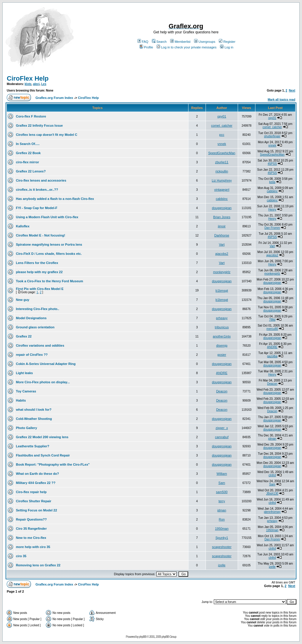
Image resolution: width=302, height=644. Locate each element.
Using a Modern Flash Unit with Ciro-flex (47, 217)
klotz (28, 84)
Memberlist (180, 42)
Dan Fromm (272, 228)
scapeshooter (222, 547)
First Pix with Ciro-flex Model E (40, 289)
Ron (222, 519)
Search (159, 42)
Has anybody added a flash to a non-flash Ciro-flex (55, 199)
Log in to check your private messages (187, 47)
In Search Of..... (28, 144)
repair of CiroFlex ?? (32, 355)
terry (222, 501)
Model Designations (31, 318)
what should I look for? (34, 410)
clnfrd (272, 475)
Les (44, 84)
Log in (227, 47)
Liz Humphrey (222, 180)
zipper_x (222, 428)
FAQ (143, 42)
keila (272, 182)
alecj (36, 84)
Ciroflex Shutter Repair (34, 501)
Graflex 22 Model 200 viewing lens (42, 437)
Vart (222, 244)
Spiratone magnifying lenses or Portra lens (49, 244)
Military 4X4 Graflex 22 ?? (36, 483)
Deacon (272, 384)
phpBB (143, 637)
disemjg (222, 345)
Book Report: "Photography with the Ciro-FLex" (53, 464)
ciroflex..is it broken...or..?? (37, 190)
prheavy (222, 318)
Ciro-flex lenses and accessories (41, 180)
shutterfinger (272, 136)
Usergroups (205, 42)
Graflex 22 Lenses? (31, 171)
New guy (23, 300)
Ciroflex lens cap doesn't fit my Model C (47, 135)
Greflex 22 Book (28, 153)
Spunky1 (222, 538)
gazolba (272, 356)
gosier (222, 355)
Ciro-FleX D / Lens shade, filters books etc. (49, 254)
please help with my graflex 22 (39, 272)
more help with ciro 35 (33, 547)
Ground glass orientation (35, 327)
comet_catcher (222, 125)
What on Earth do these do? (37, 474)
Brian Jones (222, 217)
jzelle (222, 565)
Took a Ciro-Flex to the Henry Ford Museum (50, 281)
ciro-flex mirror (27, 162)
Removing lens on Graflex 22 (38, 565)
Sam (222, 483)
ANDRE (272, 347)
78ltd (272, 320)
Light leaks (24, 373)
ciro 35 (21, 556)
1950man (222, 529)
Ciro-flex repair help (31, 492)
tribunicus (222, 327)
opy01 (222, 116)
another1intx (222, 336)
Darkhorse (222, 235)
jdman (272, 439)
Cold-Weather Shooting (34, 419)
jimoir (222, 226)
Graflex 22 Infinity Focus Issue (39, 125)
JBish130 (272, 494)
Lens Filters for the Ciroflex (37, 263)
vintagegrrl (222, 190)
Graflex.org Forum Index (54, 98)
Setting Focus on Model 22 (36, 510)
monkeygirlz (222, 272)
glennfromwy (272, 512)
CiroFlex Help (28, 78)
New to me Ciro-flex (31, 538)
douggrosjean (222, 208)
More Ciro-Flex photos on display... (43, 382)
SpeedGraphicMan (222, 153)
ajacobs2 (222, 254)
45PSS (272, 164)
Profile (146, 47)
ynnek (222, 144)
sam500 (222, 492)
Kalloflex (23, 226)
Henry (272, 209)
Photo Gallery (27, 428)
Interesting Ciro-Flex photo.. (38, 309)
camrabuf (222, 437)
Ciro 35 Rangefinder (31, 529)
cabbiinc (272, 191)
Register (227, 42)
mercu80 (272, 329)
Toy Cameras (26, 391)
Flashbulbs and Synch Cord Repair (43, 455)
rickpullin (222, 171)
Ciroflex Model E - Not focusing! (41, 235)
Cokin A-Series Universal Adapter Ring (46, 364)
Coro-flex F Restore (31, 116)
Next (292, 91)
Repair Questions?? (31, 519)
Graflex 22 (24, 336)
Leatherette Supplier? (33, 446)
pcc (222, 135)
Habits (21, 400)
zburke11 (222, 162)
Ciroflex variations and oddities (40, 345)
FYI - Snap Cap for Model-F (37, 208)
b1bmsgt (222, 291)
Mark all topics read (282, 100)
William (222, 474)
